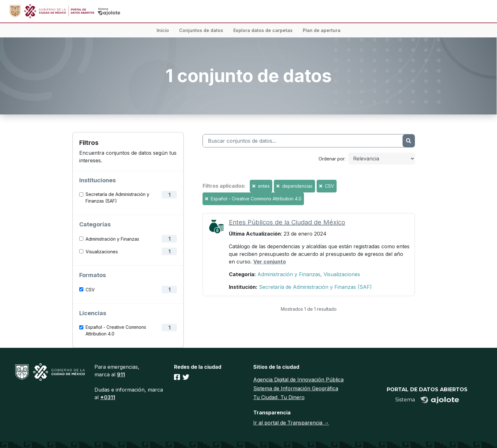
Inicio (163, 30)
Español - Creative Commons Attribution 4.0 (116, 330)
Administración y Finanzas (112, 239)
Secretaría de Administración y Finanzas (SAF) (117, 198)
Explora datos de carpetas (263, 30)
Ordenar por (332, 159)
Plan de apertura (322, 30)
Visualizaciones (102, 252)
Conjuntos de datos (201, 30)
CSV (90, 290)
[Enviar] (409, 141)
